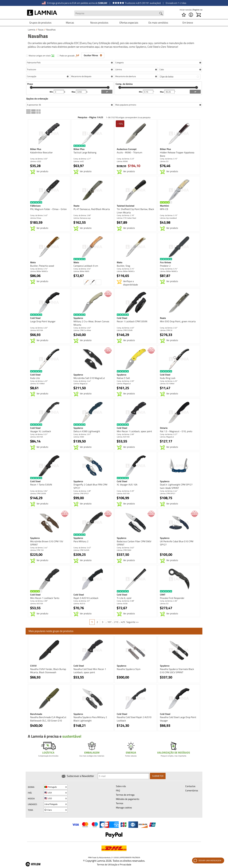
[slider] (31, 87)
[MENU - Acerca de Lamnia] (191, 15)
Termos (120, 803)
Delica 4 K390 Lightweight (87, 431)
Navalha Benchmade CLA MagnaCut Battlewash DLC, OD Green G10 (48, 719)
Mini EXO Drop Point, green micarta (178, 321)
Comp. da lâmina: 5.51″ (39, 434)
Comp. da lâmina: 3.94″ (39, 491)
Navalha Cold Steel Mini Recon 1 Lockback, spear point (90, 671)
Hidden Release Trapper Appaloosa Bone (177, 154)
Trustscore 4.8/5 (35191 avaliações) (137, 3)
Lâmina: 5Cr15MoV (37, 384)
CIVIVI (33, 666)
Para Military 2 (81, 541)
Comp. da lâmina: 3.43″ (39, 215)
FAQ (118, 790)
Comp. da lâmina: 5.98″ (125, 601)
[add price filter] (107, 92)
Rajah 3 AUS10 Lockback (86, 598)
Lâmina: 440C (79, 161)
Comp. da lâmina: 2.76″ (125, 215)
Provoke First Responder (172, 598)
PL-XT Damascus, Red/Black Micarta (92, 209)
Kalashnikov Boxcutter (41, 152)
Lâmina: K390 (79, 437)
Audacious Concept (127, 149)
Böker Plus (36, 149)
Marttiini (164, 206)
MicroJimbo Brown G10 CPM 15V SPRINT (47, 543)
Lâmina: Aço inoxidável (168, 218)
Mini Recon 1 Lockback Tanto (45, 598)
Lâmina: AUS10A (37, 330)
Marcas (70, 23)
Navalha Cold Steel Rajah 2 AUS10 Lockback (134, 719)
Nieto (33, 262)
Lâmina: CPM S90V (124, 550)
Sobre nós (121, 786)
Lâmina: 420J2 (36, 161)
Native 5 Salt (123, 378)
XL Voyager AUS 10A (127, 485)
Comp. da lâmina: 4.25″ (39, 381)
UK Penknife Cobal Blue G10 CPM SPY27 (177, 543)
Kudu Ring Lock (168, 378)
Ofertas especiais (129, 23)
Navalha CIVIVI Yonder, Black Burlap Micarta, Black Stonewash (48, 671)
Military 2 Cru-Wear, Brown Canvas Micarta (91, 323)
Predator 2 (165, 266)
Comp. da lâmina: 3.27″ (169, 434)
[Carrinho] (198, 15)
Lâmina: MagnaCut (80, 384)
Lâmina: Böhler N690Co (39, 271)
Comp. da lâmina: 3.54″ (82, 269)
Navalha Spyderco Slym (129, 669)
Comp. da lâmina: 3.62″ (125, 548)
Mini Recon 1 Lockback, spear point (134, 431)
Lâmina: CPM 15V (37, 550)
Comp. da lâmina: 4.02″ (39, 328)
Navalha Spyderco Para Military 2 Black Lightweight (90, 719)
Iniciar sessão (186, 10)
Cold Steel (35, 318)
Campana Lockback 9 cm (86, 266)
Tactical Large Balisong (85, 152)
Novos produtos (99, 23)
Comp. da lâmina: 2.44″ (82, 381)
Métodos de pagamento (128, 799)
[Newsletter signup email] (123, 776)
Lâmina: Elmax (36, 218)
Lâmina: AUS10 (79, 604)
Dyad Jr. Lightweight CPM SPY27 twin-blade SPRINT (176, 486)
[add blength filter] (195, 92)
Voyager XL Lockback (41, 431)
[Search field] (119, 13)
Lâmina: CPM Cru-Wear (82, 330)
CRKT (163, 595)
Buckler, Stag (123, 266)
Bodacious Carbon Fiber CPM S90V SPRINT (134, 543)
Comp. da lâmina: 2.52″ (169, 328)
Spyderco (78, 318)
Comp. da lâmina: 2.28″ (82, 491)
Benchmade (36, 714)
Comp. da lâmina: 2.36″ (169, 601)
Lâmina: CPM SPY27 (81, 493)
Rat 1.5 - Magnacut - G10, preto (176, 431)
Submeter (158, 776)
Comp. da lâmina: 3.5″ (82, 601)
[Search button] (161, 14)
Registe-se (198, 10)
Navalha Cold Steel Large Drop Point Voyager (178, 719)
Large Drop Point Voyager (43, 321)
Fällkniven (35, 206)
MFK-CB (164, 209)
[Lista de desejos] (184, 15)
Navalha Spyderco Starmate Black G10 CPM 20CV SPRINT (177, 671)
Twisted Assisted (126, 206)
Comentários (192, 790)
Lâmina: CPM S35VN (125, 330)
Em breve (188, 23)
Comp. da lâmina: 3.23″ (125, 159)
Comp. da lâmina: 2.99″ (82, 215)
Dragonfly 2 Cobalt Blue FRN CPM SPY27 (90, 486)
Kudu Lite (35, 378)
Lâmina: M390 (122, 161)
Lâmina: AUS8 (122, 604)
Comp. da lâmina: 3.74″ (39, 269)
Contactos (190, 786)
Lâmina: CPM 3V (166, 330)
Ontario (164, 428)
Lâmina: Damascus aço (82, 218)
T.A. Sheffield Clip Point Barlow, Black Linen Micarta (135, 211)
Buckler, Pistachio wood (42, 266)
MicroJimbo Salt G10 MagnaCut (89, 378)
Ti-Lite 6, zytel (124, 598)
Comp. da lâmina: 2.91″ (82, 434)
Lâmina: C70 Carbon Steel (126, 218)
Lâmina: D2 (164, 161)
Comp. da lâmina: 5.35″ (125, 491)
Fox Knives (166, 262)
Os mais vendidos (158, 23)
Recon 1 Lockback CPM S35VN (132, 321)
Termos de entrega (125, 795)
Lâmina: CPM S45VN (81, 550)
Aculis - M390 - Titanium (129, 152)
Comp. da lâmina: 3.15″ (169, 159)
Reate (76, 206)
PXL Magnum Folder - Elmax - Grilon (48, 209)
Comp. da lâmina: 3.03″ (39, 159)
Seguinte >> (132, 622)
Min (52, 92)
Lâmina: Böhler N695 (81, 271)
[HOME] (42, 13)
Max (74, 92)
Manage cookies (124, 808)
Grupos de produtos (40, 23)
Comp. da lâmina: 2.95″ (125, 381)
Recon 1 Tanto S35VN (41, 485)
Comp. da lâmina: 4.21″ (82, 159)
